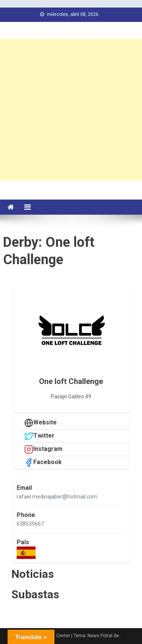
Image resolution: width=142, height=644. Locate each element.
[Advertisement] (71, 110)
